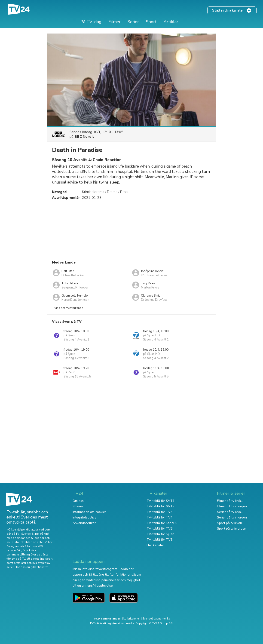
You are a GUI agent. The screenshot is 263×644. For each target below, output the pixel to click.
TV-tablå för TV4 (159, 517)
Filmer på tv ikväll (230, 501)
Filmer (115, 22)
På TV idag (91, 22)
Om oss (78, 501)
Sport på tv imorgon (232, 529)
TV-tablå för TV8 (159, 540)
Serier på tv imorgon (232, 517)
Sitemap (79, 506)
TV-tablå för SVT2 (161, 506)
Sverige (147, 619)
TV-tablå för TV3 (159, 512)
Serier (133, 22)
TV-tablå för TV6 (159, 529)
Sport (151, 22)
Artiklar (171, 22)
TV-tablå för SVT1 (161, 501)
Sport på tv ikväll (229, 523)
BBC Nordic (84, 137)
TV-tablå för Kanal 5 (162, 523)
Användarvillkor (84, 523)
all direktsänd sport (40, 559)
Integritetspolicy (84, 517)
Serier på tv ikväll (230, 512)
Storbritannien (131, 619)
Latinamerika (162, 619)
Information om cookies (90, 512)
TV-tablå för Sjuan (160, 534)
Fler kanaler (155, 545)
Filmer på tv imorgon (232, 506)
